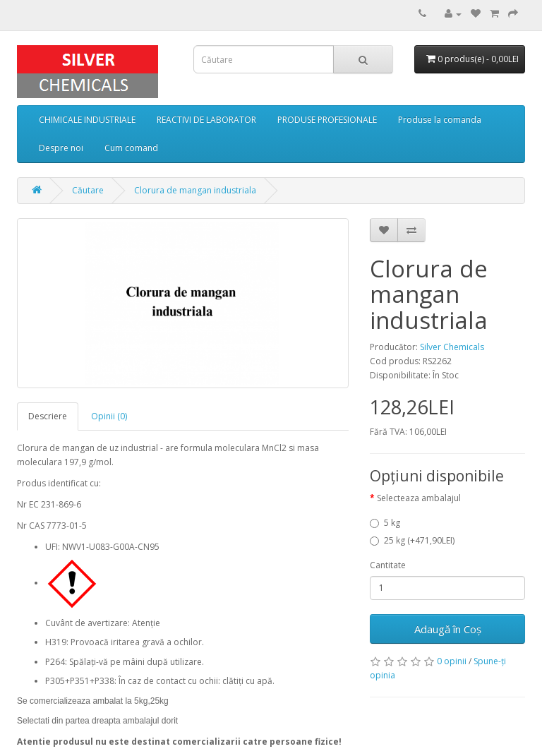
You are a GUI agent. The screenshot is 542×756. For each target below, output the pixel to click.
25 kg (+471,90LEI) (412, 540)
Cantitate (388, 565)
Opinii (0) (109, 416)
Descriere (48, 416)
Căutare (88, 190)
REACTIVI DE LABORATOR (206, 120)
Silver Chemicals (452, 347)
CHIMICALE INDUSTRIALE (87, 120)
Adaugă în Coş (448, 629)
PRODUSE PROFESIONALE (327, 120)
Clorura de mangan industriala (195, 190)
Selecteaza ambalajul (419, 498)
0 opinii (452, 661)
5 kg (385, 523)
